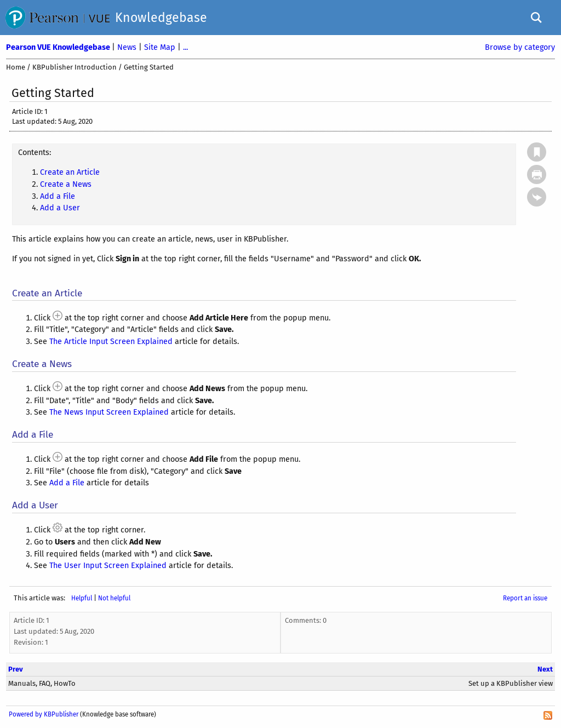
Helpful (82, 598)
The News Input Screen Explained (109, 412)
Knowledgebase (161, 18)
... (185, 47)
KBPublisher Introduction (75, 67)
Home (16, 67)
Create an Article (70, 172)
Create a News (66, 184)
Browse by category (520, 47)
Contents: (35, 153)
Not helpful (114, 598)
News (128, 47)
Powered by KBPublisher (44, 714)
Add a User (60, 208)
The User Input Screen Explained (108, 566)
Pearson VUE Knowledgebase (59, 47)
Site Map (161, 47)
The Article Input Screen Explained (111, 342)
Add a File (58, 196)
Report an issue (525, 598)
